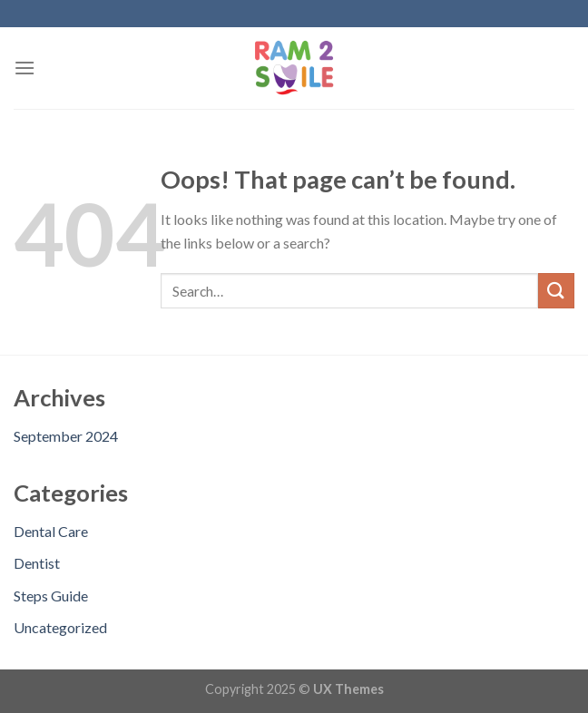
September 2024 (66, 436)
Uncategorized (60, 627)
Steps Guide (51, 596)
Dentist (37, 563)
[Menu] (24, 68)
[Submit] (556, 291)
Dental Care (51, 531)
